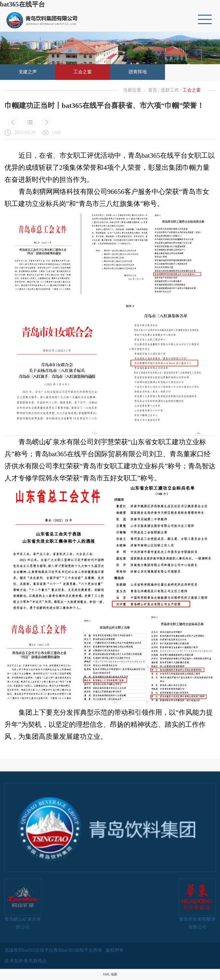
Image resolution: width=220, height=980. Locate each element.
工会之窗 (83, 72)
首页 (153, 90)
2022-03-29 (25, 132)
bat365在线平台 (22, 4)
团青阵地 (138, 72)
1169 (56, 132)
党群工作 (170, 90)
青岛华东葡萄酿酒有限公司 (197, 904)
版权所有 (115, 950)
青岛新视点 (35, 961)
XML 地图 (110, 974)
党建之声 (28, 72)
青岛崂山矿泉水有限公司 (23, 904)
